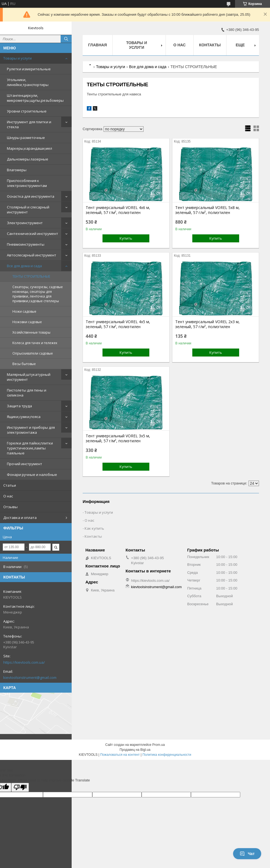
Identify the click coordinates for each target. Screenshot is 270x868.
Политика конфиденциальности (167, 755)
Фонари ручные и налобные (32, 475)
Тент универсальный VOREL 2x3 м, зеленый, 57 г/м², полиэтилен (207, 324)
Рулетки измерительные (29, 69)
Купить (126, 238)
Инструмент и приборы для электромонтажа (31, 430)
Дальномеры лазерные (28, 159)
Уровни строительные (27, 111)
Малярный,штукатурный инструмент (29, 377)
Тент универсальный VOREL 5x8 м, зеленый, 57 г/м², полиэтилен (207, 210)
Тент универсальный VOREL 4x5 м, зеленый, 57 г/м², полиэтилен (118, 324)
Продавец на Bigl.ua (135, 750)
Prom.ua (159, 745)
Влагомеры (17, 170)
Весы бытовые (24, 364)
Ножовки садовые (27, 322)
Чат (247, 854)
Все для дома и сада (24, 266)
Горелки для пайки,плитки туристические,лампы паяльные (30, 448)
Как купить (94, 528)
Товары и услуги (17, 58)
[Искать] (66, 39)
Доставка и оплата (20, 518)
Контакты (210, 45)
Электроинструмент (25, 223)
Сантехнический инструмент (33, 234)
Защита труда (19, 406)
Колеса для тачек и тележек (35, 343)
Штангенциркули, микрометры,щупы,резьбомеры (35, 98)
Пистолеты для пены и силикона (27, 393)
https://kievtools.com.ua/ (24, 662)
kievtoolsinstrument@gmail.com (30, 677)
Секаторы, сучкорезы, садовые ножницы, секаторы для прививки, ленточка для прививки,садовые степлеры (38, 294)
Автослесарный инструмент (32, 255)
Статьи (10, 485)
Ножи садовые (24, 311)
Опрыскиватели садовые (33, 353)
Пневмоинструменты (26, 244)
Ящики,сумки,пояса (24, 417)
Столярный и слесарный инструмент (28, 210)
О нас (8, 496)
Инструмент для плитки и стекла (29, 124)
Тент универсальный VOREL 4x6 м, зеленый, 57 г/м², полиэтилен (118, 210)
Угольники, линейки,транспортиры (28, 82)
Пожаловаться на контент (120, 755)
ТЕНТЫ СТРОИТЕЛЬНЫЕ (31, 276)
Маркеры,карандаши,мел (29, 148)
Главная (98, 45)
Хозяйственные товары (31, 332)
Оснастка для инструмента (31, 196)
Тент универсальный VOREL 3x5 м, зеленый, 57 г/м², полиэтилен (118, 438)
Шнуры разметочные (26, 138)
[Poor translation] (20, 787)
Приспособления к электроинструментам (27, 183)
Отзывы (10, 507)
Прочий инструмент (25, 464)
